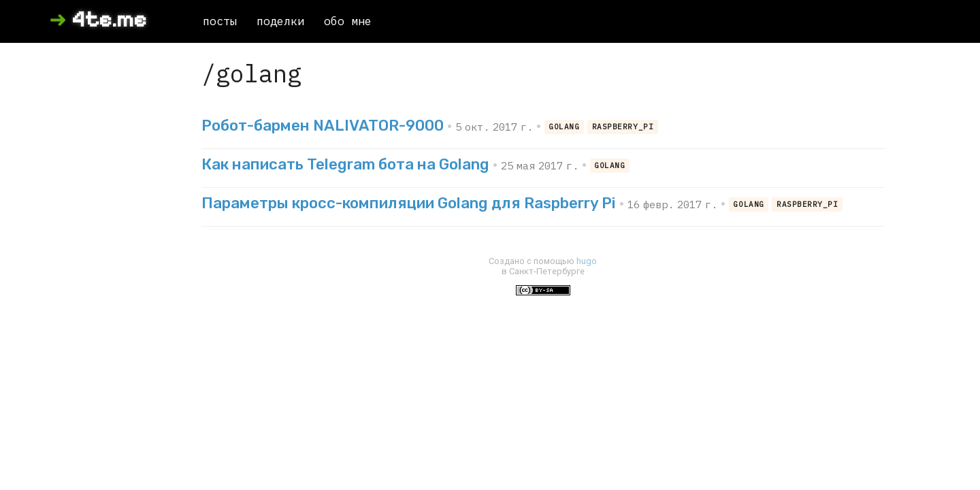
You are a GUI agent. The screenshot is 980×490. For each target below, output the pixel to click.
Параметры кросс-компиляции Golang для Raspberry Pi (409, 203)
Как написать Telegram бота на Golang (345, 164)
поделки (280, 21)
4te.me (109, 20)
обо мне (348, 21)
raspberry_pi (623, 127)
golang (564, 127)
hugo (587, 261)
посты (220, 21)
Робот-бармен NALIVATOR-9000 (323, 126)
